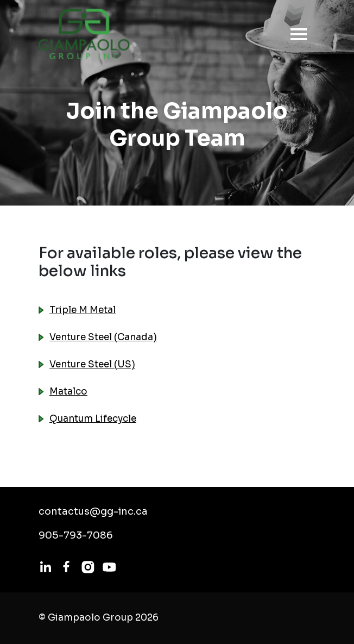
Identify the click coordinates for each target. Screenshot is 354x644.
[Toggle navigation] (295, 34)
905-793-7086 (76, 535)
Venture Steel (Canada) (103, 337)
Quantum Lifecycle (93, 419)
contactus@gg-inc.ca (93, 511)
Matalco (68, 392)
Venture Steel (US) (92, 364)
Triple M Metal (83, 310)
